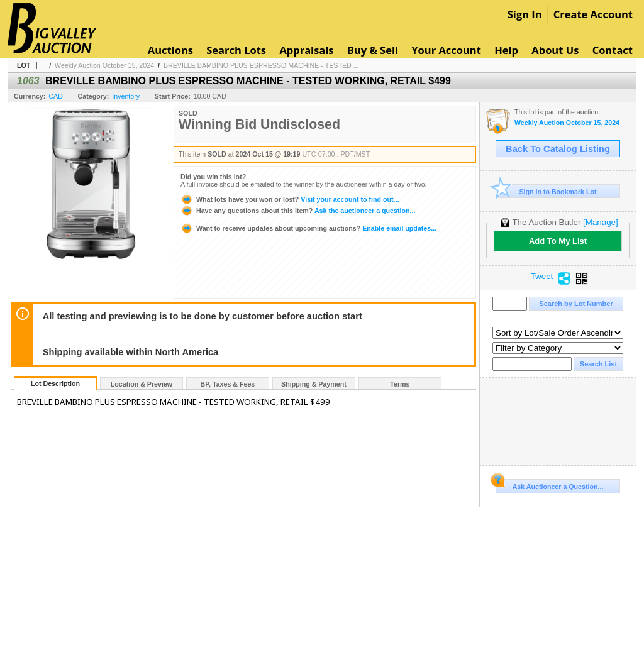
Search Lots (236, 50)
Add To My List (558, 241)
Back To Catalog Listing (558, 149)
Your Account (446, 50)
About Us (555, 50)
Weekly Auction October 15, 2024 (104, 65)
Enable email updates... (308, 228)
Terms (400, 384)
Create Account (593, 14)
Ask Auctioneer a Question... (549, 485)
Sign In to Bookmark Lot (546, 191)
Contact (613, 50)
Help (506, 50)
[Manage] (600, 222)
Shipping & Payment (314, 384)
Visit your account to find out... (290, 199)
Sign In (525, 14)
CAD (56, 96)
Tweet (542, 277)
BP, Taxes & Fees (228, 384)
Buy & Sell (373, 50)
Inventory (126, 96)
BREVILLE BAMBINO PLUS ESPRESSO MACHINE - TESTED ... (261, 65)
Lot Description (55, 383)
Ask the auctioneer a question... (298, 211)
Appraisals (306, 50)
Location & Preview (142, 384)
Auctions (170, 50)
